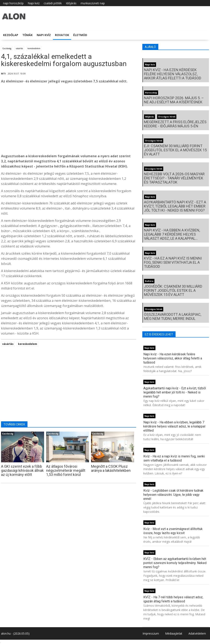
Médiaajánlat (174, 633)
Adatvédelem (197, 633)
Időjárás (71, 3)
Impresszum (151, 633)
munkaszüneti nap (93, 3)
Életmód (80, 35)
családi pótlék (53, 3)
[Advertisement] (69, 120)
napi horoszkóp (13, 3)
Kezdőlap (11, 35)
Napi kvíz (34, 3)
